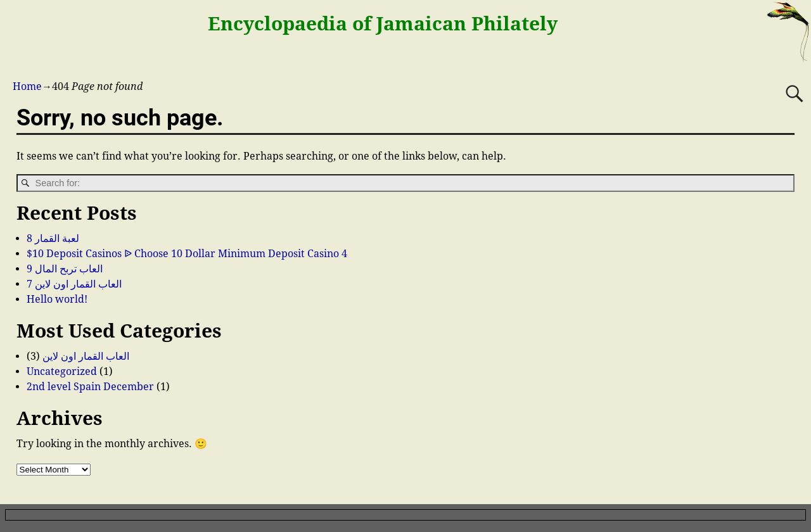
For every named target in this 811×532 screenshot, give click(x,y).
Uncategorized (62, 371)
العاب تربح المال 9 (65, 269)
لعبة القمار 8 (53, 238)
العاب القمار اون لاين (86, 356)
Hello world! (57, 299)
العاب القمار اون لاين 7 (74, 284)
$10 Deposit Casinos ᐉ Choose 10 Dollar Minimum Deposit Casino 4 (187, 254)
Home (27, 86)
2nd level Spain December (90, 387)
